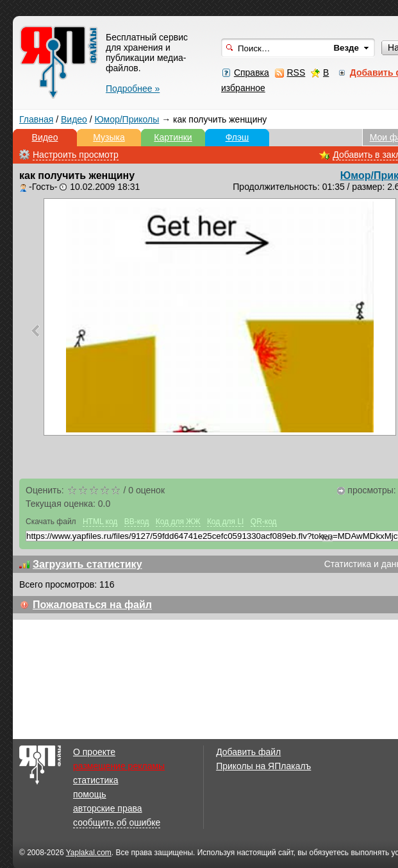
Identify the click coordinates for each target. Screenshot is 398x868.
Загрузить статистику (87, 564)
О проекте (94, 752)
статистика (95, 780)
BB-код (137, 522)
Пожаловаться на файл (92, 605)
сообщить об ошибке (117, 822)
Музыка (109, 137)
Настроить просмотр (76, 155)
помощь (90, 794)
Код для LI (226, 522)
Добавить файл (248, 752)
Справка (252, 72)
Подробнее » (133, 89)
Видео (74, 119)
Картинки (173, 137)
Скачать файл (51, 522)
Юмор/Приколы (127, 119)
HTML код (100, 522)
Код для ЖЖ (178, 522)
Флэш (237, 137)
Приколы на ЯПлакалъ (263, 766)
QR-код (264, 522)
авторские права (108, 808)
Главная (36, 119)
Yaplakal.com (89, 853)
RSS (296, 72)
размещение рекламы (119, 766)
